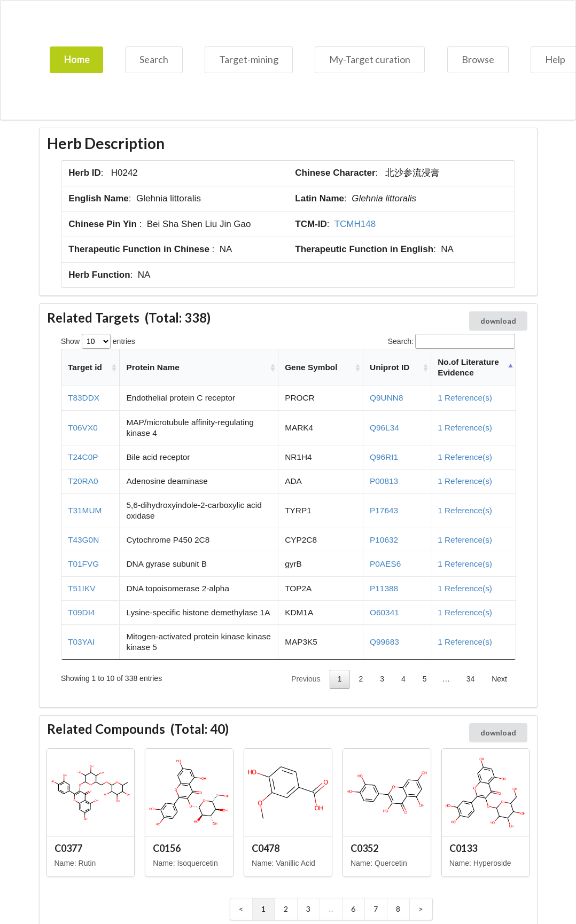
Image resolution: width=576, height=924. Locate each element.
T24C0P (83, 457)
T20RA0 (83, 481)
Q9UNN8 (386, 398)
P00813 (384, 481)
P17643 (384, 510)
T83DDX (84, 398)
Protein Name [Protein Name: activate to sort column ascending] (153, 367)
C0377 (68, 848)
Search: (452, 341)
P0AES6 (385, 564)
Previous (306, 679)
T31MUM (85, 510)
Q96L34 (384, 428)
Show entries (98, 341)
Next (499, 679)
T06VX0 (83, 428)
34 (471, 679)
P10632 (384, 540)
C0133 (463, 848)
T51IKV (81, 588)
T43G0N (83, 540)
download (498, 321)
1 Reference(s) (465, 398)
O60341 (384, 612)
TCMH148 (355, 224)
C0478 (266, 848)
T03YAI (81, 642)
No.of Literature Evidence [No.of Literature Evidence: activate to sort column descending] (468, 367)
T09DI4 (81, 612)
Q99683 (384, 642)
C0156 (167, 848)
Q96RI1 (384, 457)
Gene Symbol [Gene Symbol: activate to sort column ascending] (311, 367)
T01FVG (83, 564)
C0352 (364, 848)
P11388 (384, 588)
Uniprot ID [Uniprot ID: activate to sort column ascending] (390, 367)
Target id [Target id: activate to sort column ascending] (85, 367)
